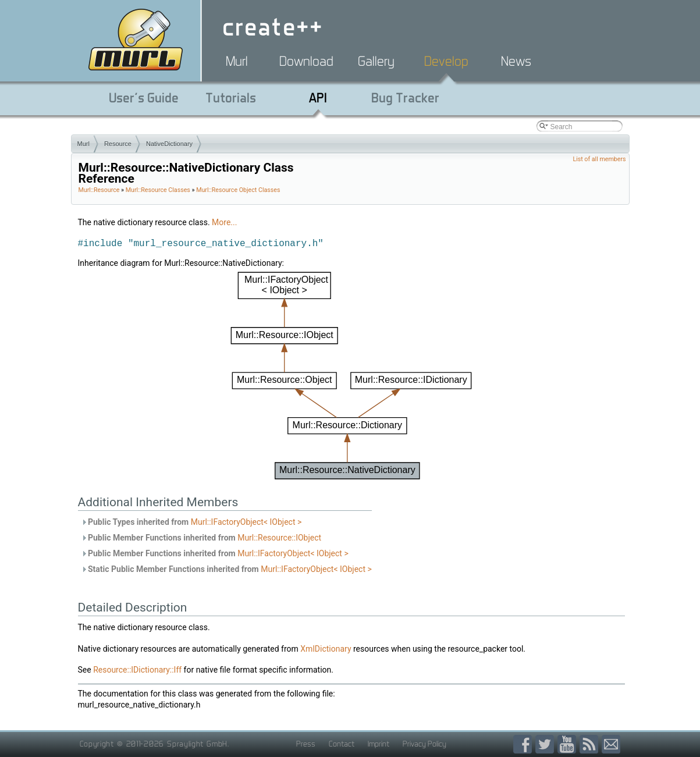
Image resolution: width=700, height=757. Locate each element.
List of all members (599, 159)
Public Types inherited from (191, 522)
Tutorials (231, 98)
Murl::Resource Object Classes (238, 190)
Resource (118, 144)
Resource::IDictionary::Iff (137, 670)
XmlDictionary (326, 649)
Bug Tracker (405, 98)
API (318, 98)
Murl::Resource (99, 190)
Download (306, 61)
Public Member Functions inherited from (201, 538)
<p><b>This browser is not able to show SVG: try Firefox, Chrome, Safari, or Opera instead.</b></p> (351, 376)
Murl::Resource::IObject (279, 538)
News (516, 61)
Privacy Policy (424, 744)
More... (224, 222)
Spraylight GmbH (197, 744)
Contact (342, 744)
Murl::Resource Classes (158, 190)
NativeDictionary (169, 144)
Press (306, 744)
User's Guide (144, 98)
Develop (446, 61)
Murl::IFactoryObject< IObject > (246, 522)
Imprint (379, 744)
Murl (237, 61)
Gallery (376, 61)
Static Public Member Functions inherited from (226, 569)
